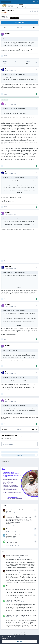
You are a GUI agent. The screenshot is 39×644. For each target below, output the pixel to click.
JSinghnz (5, 16)
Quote (6, 56)
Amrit (7, 528)
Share (20, 452)
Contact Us (24, 633)
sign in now (33, 437)
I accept (19, 642)
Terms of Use (5, 638)
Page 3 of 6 (19, 28)
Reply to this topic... (8, 444)
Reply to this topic (20, 23)
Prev (5, 28)
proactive (8, 103)
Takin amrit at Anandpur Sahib (13, 535)
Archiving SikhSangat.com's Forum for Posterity (17, 510)
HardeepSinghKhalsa (12, 536)
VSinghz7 (10, 544)
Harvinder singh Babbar (13, 530)
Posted (10, 35)
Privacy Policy (16, 633)
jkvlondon (20, 39)
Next (34, 28)
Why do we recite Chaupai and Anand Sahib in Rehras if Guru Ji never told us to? (21, 615)
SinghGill (9, 511)
